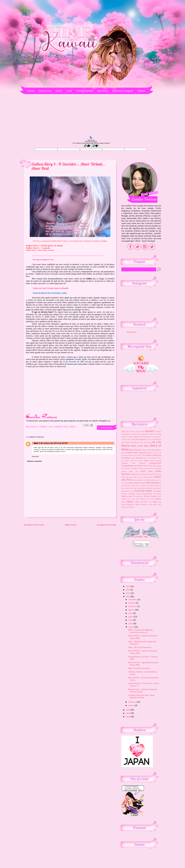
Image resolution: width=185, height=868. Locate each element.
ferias (146, 460)
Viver (150, 502)
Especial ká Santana (135, 455)
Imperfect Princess (137, 468)
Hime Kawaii (126, 468)
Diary (147, 446)
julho (131, 614)
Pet (133, 491)
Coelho (129, 439)
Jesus (131, 471)
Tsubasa (124, 499)
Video (123, 502)
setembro (133, 607)
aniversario (126, 434)
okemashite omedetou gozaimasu (149, 488)
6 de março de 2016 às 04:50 (53, 443)
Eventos (140, 458)
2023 (127, 431)
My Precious (153, 483)
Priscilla (139, 494)
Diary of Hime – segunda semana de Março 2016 (143, 665)
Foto (133, 463)
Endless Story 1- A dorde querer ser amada (44, 246)
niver (133, 486)
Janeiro (124, 471)
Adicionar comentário (34, 461)
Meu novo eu (139, 477)
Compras (142, 439)
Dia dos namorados (145, 442)
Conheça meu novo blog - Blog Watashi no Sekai (141, 697)
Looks (150, 471)
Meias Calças (157, 474)
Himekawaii (131, 332)
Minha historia (149, 477)
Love (133, 474)
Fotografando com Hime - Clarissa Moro (143, 659)
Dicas (144, 450)
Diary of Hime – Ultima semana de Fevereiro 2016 (142, 692)
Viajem (158, 499)
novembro (133, 601)
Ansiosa (151, 434)
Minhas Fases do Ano (139, 480)
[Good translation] (87, 146)
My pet (143, 483)
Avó (156, 434)
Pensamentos (126, 491)
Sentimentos (147, 494)
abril (131, 625)
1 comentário (105, 428)
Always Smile (140, 431)
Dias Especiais (135, 450)
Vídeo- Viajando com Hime (139, 669)
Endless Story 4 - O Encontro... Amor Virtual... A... (143, 686)
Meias (150, 474)
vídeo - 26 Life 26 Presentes (140, 648)
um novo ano (133, 499)
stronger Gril (131, 496)
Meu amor (130, 477)
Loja (137, 471)
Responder (35, 456)
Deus (159, 439)
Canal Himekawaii (145, 437)
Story (73, 427)
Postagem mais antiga (107, 525)
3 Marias (132, 431)
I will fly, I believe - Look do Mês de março (143, 674)
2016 (123, 431)
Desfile (155, 439)
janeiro (132, 706)
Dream (152, 450)
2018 (128, 591)
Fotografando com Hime (132, 466)
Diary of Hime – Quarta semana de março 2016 (142, 638)
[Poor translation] (95, 146)
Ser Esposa (157, 494)
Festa (152, 461)
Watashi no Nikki (133, 504)
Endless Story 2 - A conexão (38, 248)
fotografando (155, 463)
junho (131, 618)
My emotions (135, 483)
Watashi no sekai (146, 504)
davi (36, 443)
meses (123, 477)
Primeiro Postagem (128, 494)
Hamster (146, 466)
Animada (158, 431)
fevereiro (133, 703)
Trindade (153, 496)
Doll (148, 450)
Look (143, 471)
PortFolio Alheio (144, 491)
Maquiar (145, 474)
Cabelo (136, 437)
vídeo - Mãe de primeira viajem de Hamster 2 (142, 644)
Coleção (135, 439)
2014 (128, 714)
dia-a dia (157, 442)
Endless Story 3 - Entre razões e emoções (40, 250)
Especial (142, 453)
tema (141, 496)
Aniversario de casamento (139, 434)
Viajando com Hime (147, 499)
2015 (128, 711)
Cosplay (149, 439)
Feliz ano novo (137, 461)
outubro (132, 604)
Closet (124, 439)
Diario (125, 445)
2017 (128, 594)
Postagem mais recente (34, 525)
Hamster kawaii (155, 466)
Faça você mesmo (150, 458)
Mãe (136, 474)
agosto (132, 611)
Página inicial (71, 525)
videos (130, 502)
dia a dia (125, 442)
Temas (147, 496)
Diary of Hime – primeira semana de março (143, 680)
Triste (159, 496)
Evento (133, 458)
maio (140, 474)
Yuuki (155, 504)
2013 (128, 718)
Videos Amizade (141, 502)
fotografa (142, 463)
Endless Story (62, 427)
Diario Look (137, 446)
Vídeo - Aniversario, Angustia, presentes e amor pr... (140, 632)
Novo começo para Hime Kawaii (147, 486)
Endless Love (46, 427)
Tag (137, 496)
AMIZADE (150, 431)
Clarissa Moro (156, 437)
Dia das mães (133, 442)
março (131, 628)
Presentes (157, 491)
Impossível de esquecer (153, 468)
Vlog (155, 502)
